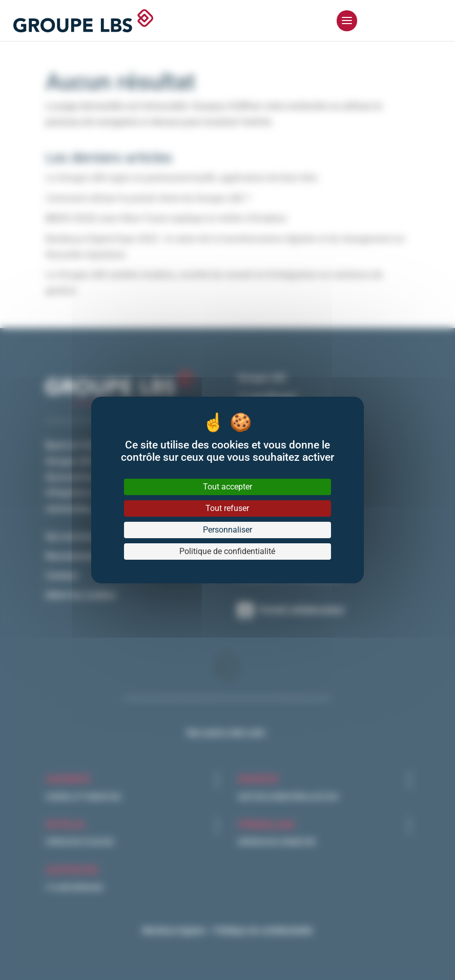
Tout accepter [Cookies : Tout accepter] (228, 487)
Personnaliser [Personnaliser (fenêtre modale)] (228, 530)
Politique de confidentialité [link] (227, 551)
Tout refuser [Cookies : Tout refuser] (227, 508)
